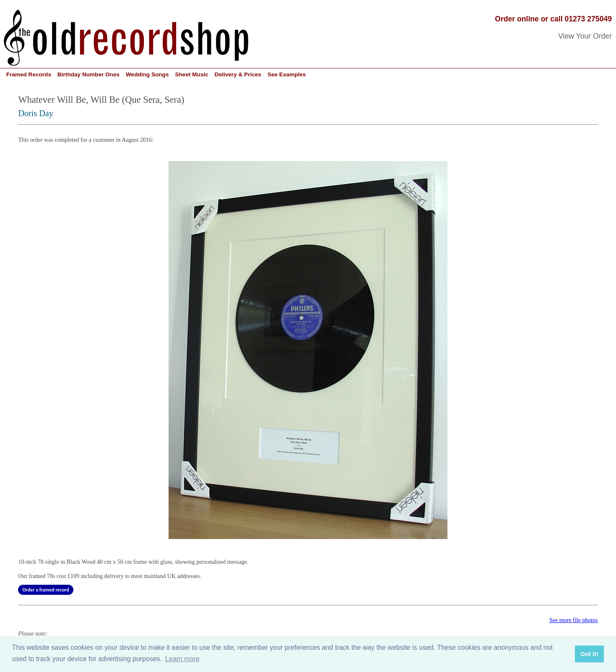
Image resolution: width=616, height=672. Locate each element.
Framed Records (29, 74)
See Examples (287, 74)
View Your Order (585, 36)
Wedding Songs (147, 74)
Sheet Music (191, 74)
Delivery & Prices (238, 74)
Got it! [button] (589, 654)
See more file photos (573, 620)
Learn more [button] (182, 659)
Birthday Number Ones (88, 74)
